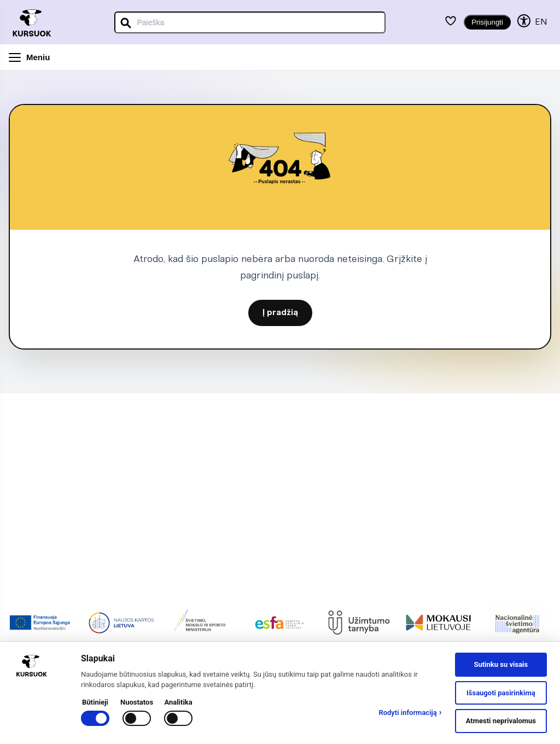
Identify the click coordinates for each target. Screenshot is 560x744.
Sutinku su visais (501, 664)
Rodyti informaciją (410, 712)
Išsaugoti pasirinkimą (501, 693)
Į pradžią (280, 313)
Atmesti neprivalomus (501, 721)
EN (541, 22)
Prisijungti (487, 22)
